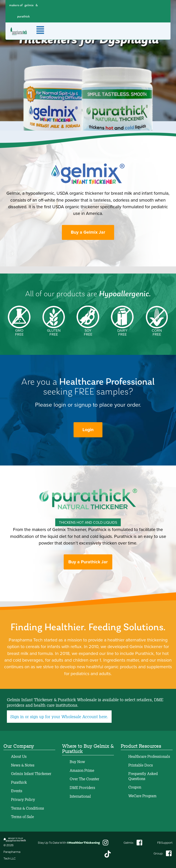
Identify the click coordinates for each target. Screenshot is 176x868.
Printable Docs (141, 765)
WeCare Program (142, 796)
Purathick (19, 782)
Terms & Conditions (27, 808)
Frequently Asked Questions (143, 776)
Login (88, 430)
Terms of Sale (22, 817)
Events (17, 791)
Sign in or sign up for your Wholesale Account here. (59, 717)
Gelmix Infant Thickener (31, 774)
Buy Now (77, 762)
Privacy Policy (23, 800)
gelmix (29, 5)
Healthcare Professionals (149, 756)
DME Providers (82, 788)
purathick (23, 17)
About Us (19, 756)
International (80, 796)
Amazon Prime (82, 770)
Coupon (135, 787)
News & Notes (23, 765)
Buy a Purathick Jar (88, 562)
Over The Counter (84, 779)
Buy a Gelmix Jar (88, 232)
